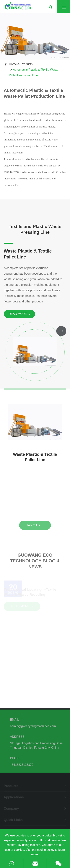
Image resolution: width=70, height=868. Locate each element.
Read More (19, 314)
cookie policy (46, 850)
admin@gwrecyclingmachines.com (33, 727)
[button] (61, 331)
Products (27, 64)
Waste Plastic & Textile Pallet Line (28, 254)
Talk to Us (35, 526)
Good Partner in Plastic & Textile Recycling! (35, 510)
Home (13, 64)
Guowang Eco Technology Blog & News (35, 562)
